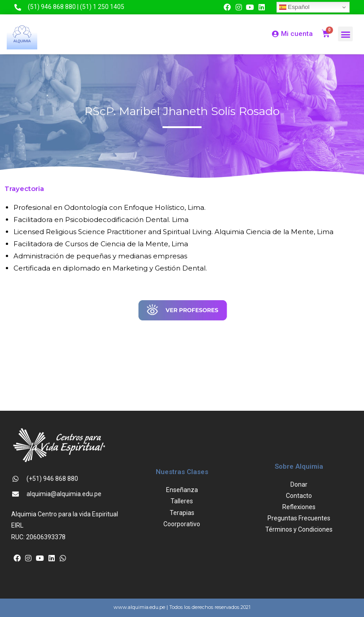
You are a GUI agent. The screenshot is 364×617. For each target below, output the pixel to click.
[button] (345, 34)
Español (294, 7)
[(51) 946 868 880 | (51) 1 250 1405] (18, 7)
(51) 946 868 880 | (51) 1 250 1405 (76, 7)
